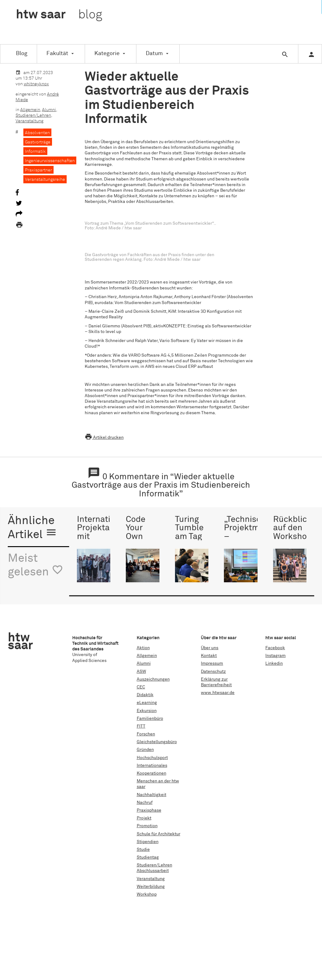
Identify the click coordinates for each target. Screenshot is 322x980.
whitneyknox (36, 84)
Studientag (148, 857)
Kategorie (107, 54)
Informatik (35, 152)
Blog (22, 54)
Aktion (143, 648)
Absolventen (37, 133)
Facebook (275, 648)
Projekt (144, 818)
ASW (141, 672)
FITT (141, 726)
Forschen (146, 734)
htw (59, 15)
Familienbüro (150, 719)
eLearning (147, 703)
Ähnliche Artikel (32, 528)
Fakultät (57, 54)
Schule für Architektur (159, 834)
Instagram (275, 656)
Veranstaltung (29, 121)
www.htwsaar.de (218, 693)
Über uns (210, 648)
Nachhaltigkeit (152, 795)
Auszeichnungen (153, 679)
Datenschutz (213, 672)
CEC (141, 687)
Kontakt (209, 656)
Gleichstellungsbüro (157, 742)
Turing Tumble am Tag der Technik (190, 537)
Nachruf (145, 803)
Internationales (152, 766)
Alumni (49, 110)
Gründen (145, 750)
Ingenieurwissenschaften (50, 161)
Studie (143, 850)
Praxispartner (38, 170)
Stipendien (148, 842)
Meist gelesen (36, 566)
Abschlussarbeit (153, 871)
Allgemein (30, 110)
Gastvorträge (38, 142)
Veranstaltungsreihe (45, 180)
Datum (154, 54)
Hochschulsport (152, 758)
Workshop (147, 894)
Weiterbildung (151, 887)
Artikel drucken (104, 438)
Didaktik (145, 695)
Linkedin (274, 663)
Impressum (212, 663)
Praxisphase (149, 810)
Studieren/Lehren (33, 115)
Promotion (147, 826)
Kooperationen (152, 773)
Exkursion (147, 711)
